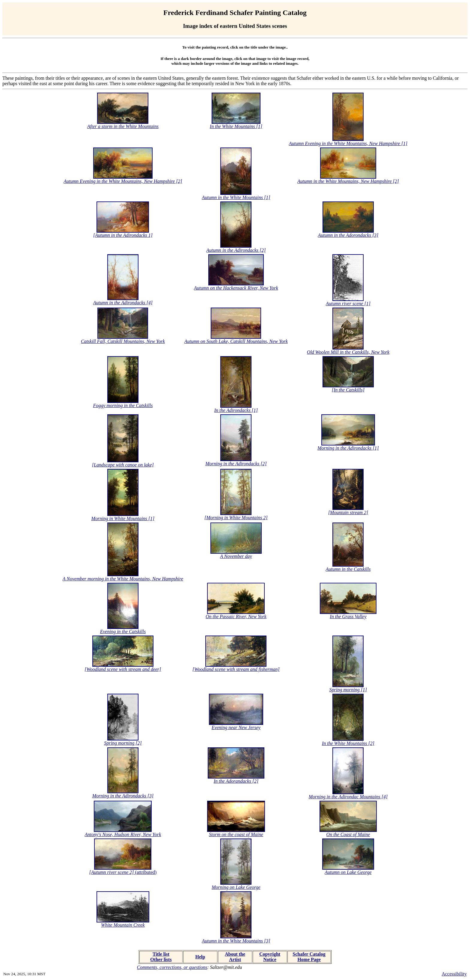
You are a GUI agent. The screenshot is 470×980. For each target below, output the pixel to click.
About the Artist (235, 957)
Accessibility (454, 974)
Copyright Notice (270, 957)
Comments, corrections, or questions (172, 967)
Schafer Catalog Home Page (309, 957)
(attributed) (123, 872)
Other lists (161, 959)
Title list (161, 954)
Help (200, 957)
